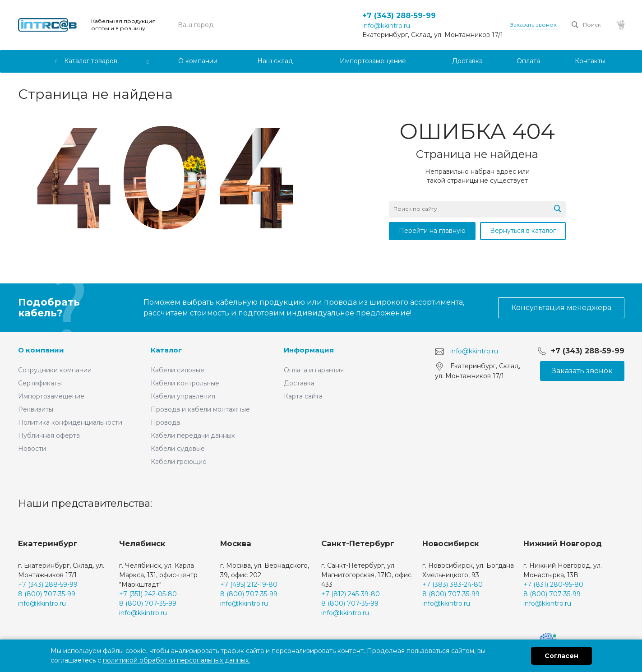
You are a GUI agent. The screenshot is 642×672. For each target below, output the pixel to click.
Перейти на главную (432, 231)
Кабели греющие (179, 462)
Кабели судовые (178, 449)
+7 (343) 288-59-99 (399, 16)
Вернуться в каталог (523, 231)
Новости (32, 449)
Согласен (561, 656)
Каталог (166, 350)
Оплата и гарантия (314, 370)
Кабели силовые (178, 370)
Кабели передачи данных (193, 436)
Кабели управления (183, 396)
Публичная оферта (49, 436)
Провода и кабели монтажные (200, 409)
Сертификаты (40, 383)
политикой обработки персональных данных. (176, 660)
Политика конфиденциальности (70, 422)
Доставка (299, 383)
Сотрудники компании (55, 370)
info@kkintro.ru (386, 26)
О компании (41, 350)
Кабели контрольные (185, 383)
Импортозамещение (51, 396)
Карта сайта (303, 396)
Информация (309, 350)
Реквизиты (36, 409)
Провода (165, 422)
